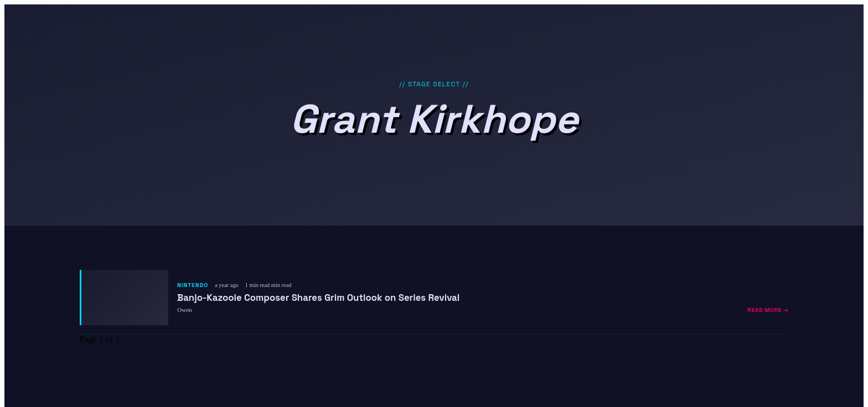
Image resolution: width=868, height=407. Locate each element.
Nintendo (193, 285)
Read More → (768, 310)
